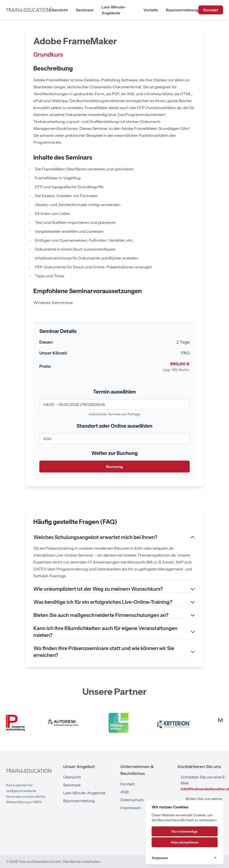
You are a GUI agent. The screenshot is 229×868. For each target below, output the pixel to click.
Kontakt (211, 10)
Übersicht (59, 10)
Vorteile (151, 10)
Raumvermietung (182, 10)
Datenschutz (132, 800)
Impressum (131, 808)
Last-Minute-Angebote (114, 10)
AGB (125, 792)
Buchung (114, 467)
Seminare (85, 10)
